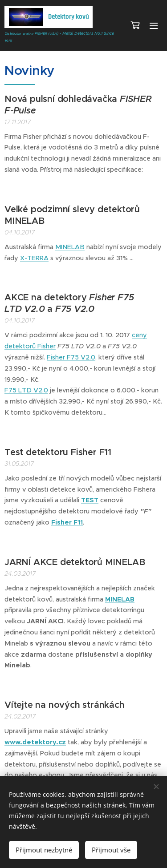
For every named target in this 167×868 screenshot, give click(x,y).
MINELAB (70, 247)
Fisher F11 (67, 522)
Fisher (47, 346)
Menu (154, 26)
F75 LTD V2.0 (26, 390)
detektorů (21, 346)
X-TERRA (34, 258)
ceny (139, 335)
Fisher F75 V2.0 (71, 357)
